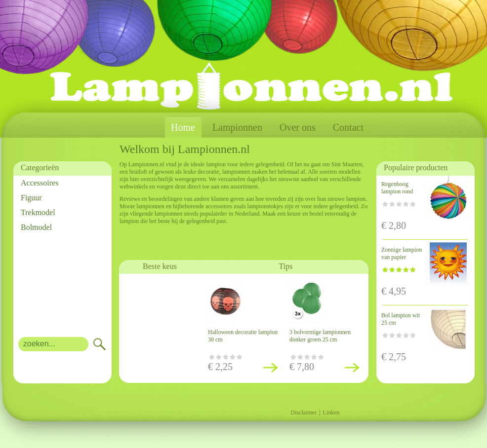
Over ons (298, 127)
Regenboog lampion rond (397, 188)
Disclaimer (304, 412)
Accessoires (40, 183)
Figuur (31, 198)
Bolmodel (36, 227)
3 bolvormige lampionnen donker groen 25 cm (320, 336)
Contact (348, 127)
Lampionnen (237, 127)
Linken (331, 412)
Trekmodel (38, 212)
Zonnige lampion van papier (402, 253)
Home (183, 128)
